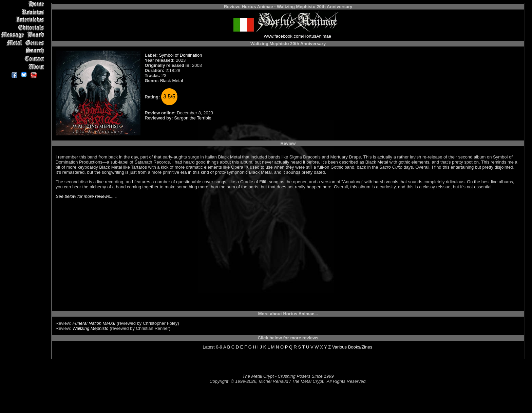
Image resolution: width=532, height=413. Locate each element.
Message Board (24, 35)
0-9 (219, 347)
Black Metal (172, 81)
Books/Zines (360, 347)
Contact (24, 59)
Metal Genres (24, 43)
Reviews (24, 12)
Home (24, 4)
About (24, 66)
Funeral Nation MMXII (94, 323)
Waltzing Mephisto (91, 328)
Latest (208, 347)
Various (339, 347)
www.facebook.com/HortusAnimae (298, 36)
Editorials (24, 27)
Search (24, 51)
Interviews (24, 20)
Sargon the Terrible (193, 118)
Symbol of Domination (180, 55)
